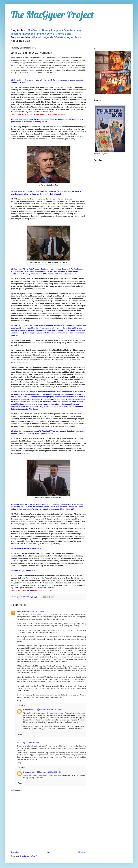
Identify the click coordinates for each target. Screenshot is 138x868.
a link (31, 114)
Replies (22, 705)
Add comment (17, 790)
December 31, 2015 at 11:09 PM (52, 710)
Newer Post (15, 852)
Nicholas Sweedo (30, 710)
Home (49, 852)
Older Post (82, 852)
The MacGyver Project (52, 14)
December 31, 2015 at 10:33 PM (33, 611)
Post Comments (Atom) (29, 856)
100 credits (31, 68)
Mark (19, 611)
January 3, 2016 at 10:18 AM (29, 743)
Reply (19, 701)
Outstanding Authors (68, 37)
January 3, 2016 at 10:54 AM (51, 772)
